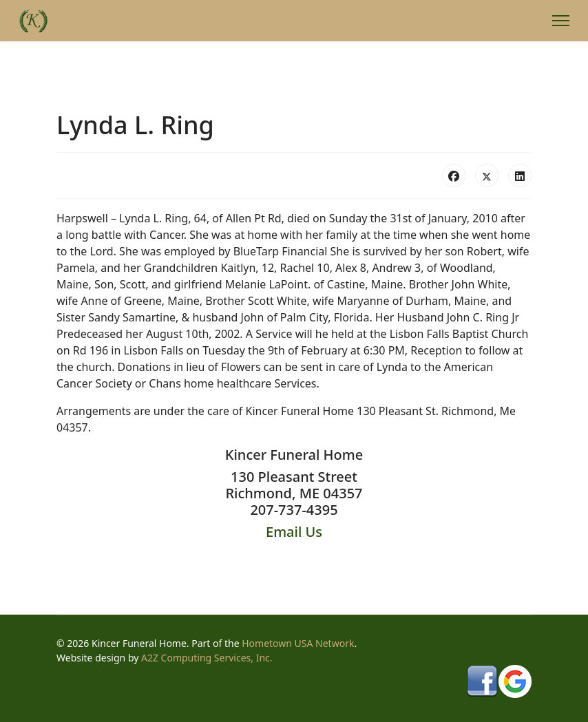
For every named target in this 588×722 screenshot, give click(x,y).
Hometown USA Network (298, 643)
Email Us (294, 532)
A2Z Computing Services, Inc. (207, 658)
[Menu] (561, 21)
